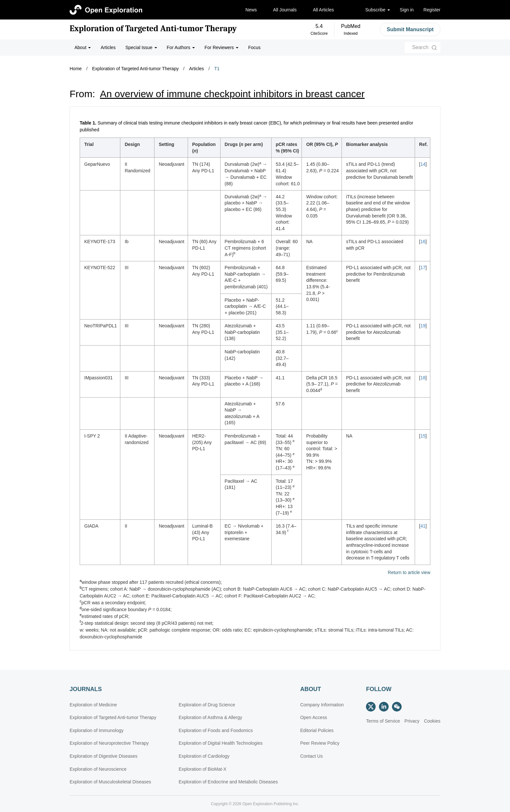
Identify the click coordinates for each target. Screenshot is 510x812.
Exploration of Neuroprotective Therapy (109, 743)
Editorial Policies (317, 730)
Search (420, 47)
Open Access (314, 717)
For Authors (181, 47)
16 (423, 242)
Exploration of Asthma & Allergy (210, 717)
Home (76, 69)
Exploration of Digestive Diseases (104, 756)
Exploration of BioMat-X (202, 769)
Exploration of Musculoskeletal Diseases (110, 782)
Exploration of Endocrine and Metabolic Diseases (228, 782)
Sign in (407, 10)
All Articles (323, 10)
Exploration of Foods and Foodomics (216, 730)
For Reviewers (221, 47)
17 (423, 268)
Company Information (322, 705)
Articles (108, 47)
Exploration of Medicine (93, 705)
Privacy (412, 721)
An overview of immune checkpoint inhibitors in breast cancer (232, 94)
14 (423, 164)
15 (423, 436)
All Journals (285, 10)
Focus (254, 47)
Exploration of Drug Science (207, 705)
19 (423, 326)
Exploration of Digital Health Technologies (221, 743)
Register (432, 10)
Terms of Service (383, 721)
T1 (217, 69)
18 (423, 378)
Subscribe (378, 10)
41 (423, 526)
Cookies (432, 721)
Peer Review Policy (320, 743)
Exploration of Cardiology (204, 756)
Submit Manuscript (410, 29)
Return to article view (409, 573)
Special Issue (141, 47)
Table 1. (88, 123)
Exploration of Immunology (97, 730)
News (251, 10)
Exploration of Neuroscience (98, 769)
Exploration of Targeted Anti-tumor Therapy (153, 29)
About (83, 47)
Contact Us (311, 756)
